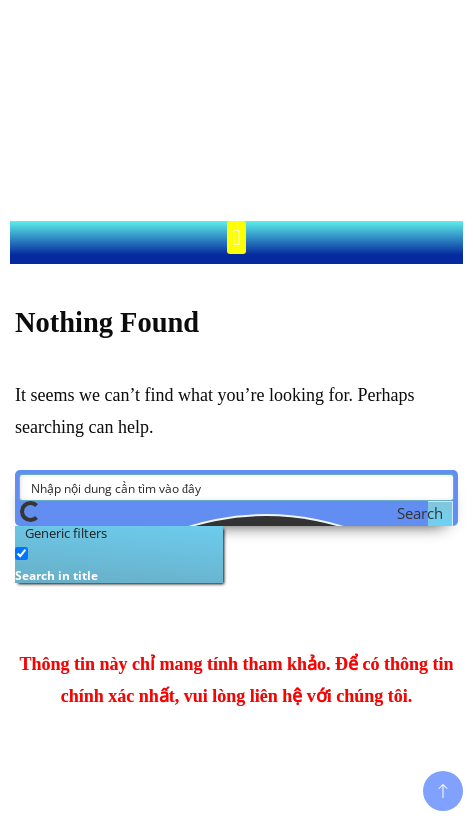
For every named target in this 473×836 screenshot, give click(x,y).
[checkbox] (115, 562)
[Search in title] (21, 553)
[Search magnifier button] (440, 513)
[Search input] (237, 487)
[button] (236, 237)
